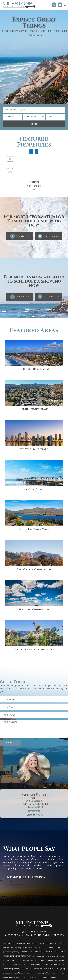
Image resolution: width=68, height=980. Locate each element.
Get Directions (34, 811)
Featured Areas (34, 331)
